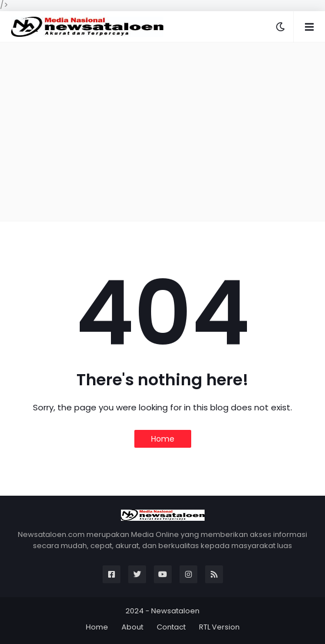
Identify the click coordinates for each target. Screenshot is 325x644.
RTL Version (219, 627)
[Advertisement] (162, 132)
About (132, 627)
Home (163, 439)
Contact (171, 627)
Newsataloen (175, 611)
